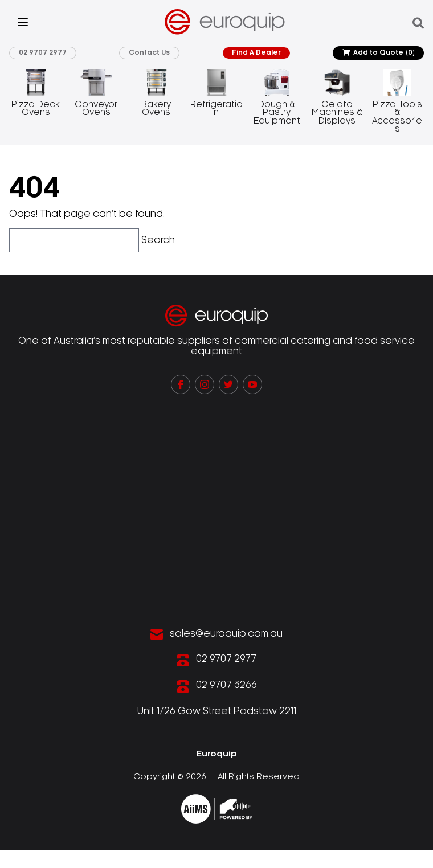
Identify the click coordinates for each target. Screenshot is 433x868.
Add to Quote (378, 53)
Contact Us (149, 53)
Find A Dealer (256, 53)
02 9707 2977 (43, 53)
